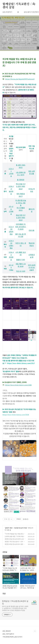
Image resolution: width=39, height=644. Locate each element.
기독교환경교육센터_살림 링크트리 (12, 637)
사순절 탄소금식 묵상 (20, 528)
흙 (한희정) (21, 180)
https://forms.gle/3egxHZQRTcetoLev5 (20, 79)
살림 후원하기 (7, 12)
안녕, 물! (32, 230)
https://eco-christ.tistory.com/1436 (18, 385)
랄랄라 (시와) (21, 260)
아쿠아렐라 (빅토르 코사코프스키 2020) (21, 227)
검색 (30, 4)
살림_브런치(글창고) (8, 634)
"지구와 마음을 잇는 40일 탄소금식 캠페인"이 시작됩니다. (15, 535)
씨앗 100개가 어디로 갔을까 (32, 267)
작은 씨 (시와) (21, 271)
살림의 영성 (9, 528)
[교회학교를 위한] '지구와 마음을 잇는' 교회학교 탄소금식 (15, 537)
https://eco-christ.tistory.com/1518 (16, 415)
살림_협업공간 (7, 631)
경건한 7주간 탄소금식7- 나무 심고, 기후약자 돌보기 (15, 543)
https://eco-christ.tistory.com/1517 (21, 363)
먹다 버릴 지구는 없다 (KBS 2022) (21, 186)
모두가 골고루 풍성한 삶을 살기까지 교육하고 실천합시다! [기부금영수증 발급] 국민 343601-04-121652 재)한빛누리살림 (15, 608)
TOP (35, 631)
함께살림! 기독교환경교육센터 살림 (19, 4)
